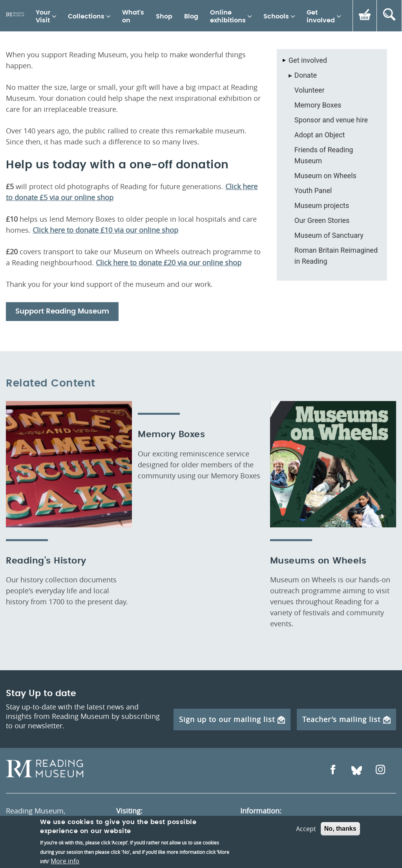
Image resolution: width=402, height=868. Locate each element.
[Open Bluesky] (357, 770)
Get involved (321, 16)
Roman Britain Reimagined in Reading (336, 256)
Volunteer (310, 90)
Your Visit (43, 16)
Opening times (141, 822)
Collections (86, 16)
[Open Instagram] (380, 770)
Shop (164, 16)
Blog (191, 16)
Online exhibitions (228, 16)
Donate (306, 75)
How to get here (143, 833)
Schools (276, 16)
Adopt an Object (320, 135)
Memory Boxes (318, 105)
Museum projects (322, 205)
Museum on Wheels (325, 176)
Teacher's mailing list (346, 719)
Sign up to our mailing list (232, 719)
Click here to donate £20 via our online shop (169, 263)
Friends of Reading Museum (324, 155)
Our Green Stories (322, 220)
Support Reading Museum (62, 312)
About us (255, 837)
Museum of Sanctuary (329, 235)
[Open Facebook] (333, 770)
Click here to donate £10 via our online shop (105, 230)
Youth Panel (313, 191)
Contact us (258, 824)
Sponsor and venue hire (331, 120)
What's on (133, 16)
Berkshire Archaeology (277, 850)
